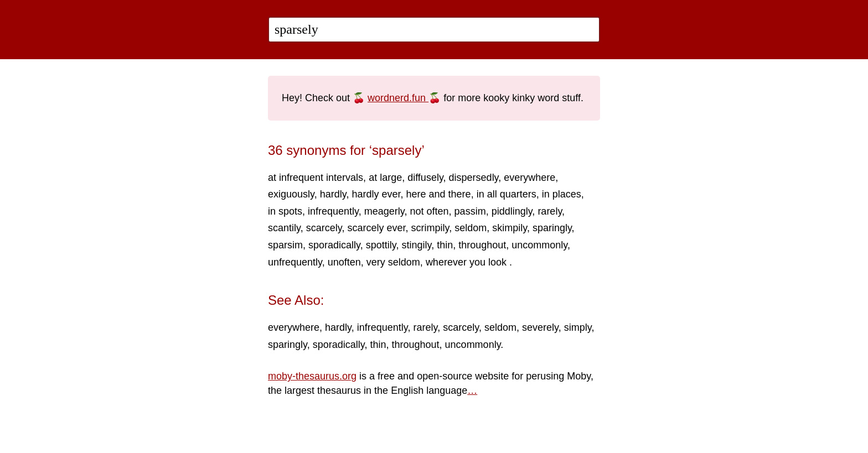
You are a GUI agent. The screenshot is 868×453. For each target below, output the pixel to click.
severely (540, 327)
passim (470, 211)
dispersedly (474, 178)
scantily (284, 228)
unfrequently (295, 262)
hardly (333, 194)
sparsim (285, 245)
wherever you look (467, 262)
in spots (285, 211)
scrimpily (430, 228)
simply (578, 327)
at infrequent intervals (316, 178)
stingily (416, 245)
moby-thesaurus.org (312, 376)
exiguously (291, 194)
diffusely (425, 178)
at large (385, 178)
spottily (381, 245)
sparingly (552, 228)
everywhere (529, 178)
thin (445, 245)
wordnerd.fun (398, 98)
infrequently (333, 211)
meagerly (384, 211)
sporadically (334, 245)
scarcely (324, 228)
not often (430, 211)
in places (562, 194)
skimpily (510, 228)
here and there (439, 194)
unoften (344, 262)
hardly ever (376, 194)
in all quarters (507, 194)
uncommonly (539, 245)
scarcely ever (376, 228)
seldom (471, 228)
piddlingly (512, 211)
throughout (482, 245)
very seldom (393, 262)
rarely (550, 211)
